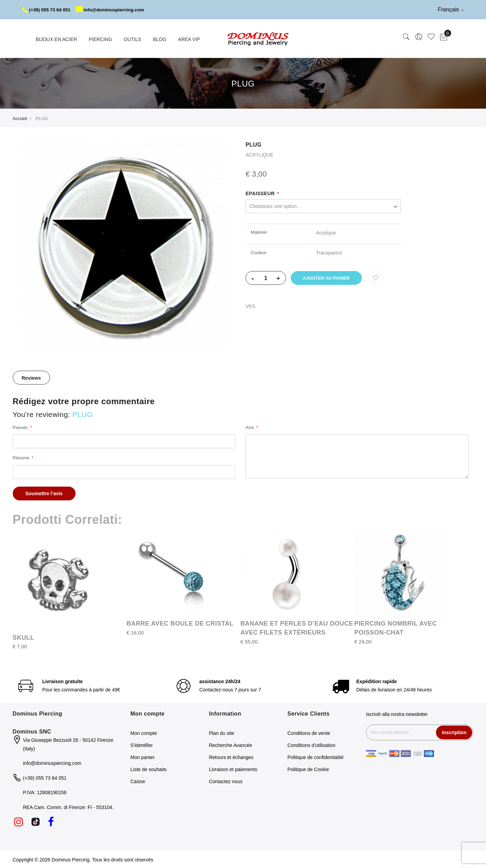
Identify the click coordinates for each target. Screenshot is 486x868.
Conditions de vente (309, 732)
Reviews (31, 377)
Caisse (138, 780)
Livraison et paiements (233, 768)
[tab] (31, 377)
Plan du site (222, 732)
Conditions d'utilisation (311, 744)
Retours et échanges (231, 756)
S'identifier (142, 744)
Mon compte (144, 732)
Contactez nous (226, 780)
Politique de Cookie (308, 768)
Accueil (20, 117)
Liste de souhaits (148, 768)
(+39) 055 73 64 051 (48, 10)
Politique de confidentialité (315, 756)
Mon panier (142, 756)
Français (451, 9)
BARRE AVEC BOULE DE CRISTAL (180, 622)
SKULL (24, 636)
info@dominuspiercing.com (114, 10)
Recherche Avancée (231, 744)
